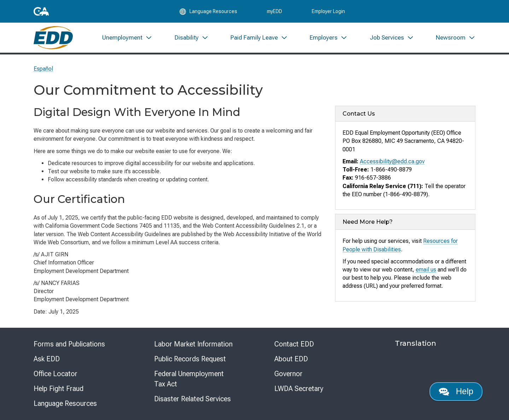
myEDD (274, 11)
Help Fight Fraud (58, 389)
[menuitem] (127, 38)
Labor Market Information (193, 344)
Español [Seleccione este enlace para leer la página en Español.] (43, 69)
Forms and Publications (69, 344)
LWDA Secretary (299, 389)
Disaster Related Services (192, 399)
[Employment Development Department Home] (53, 38)
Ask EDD (47, 359)
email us (426, 270)
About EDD (291, 359)
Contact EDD (294, 344)
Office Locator (55, 374)
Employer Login (328, 11)
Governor (288, 374)
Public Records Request (190, 359)
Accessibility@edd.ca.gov (392, 161)
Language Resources (65, 403)
